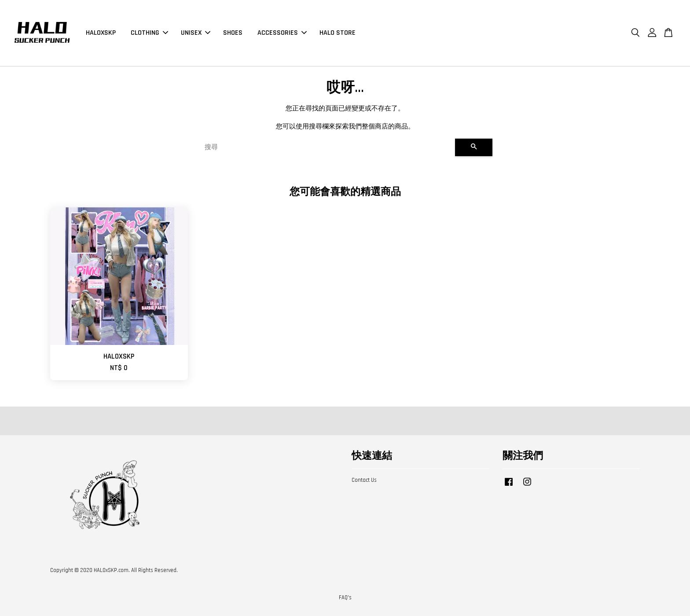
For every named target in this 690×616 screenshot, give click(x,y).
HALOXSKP (101, 33)
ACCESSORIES (282, 33)
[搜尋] (326, 147)
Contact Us (364, 480)
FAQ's (345, 598)
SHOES (233, 33)
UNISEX (196, 33)
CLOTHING (149, 33)
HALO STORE (338, 33)
